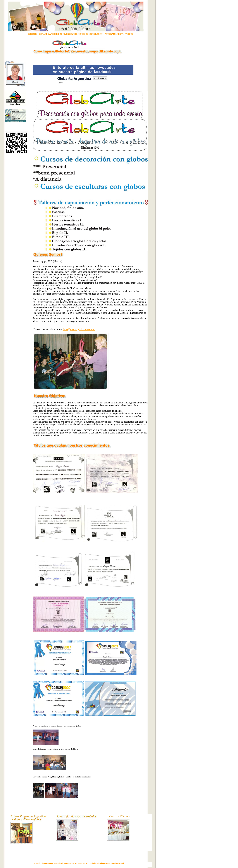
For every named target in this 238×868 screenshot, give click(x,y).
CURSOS (84, 34)
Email (122, 863)
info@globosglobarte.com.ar (79, 329)
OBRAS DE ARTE (47, 34)
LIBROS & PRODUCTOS (67, 34)
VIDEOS (129, 34)
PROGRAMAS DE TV (114, 34)
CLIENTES (33, 34)
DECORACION (96, 34)
